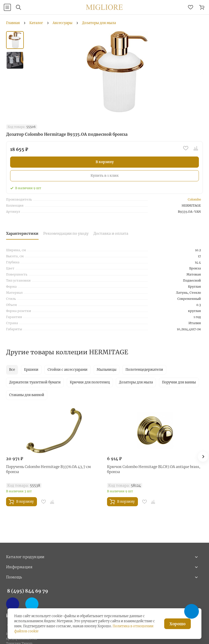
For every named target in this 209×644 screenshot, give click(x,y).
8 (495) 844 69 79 (28, 591)
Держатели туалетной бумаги (35, 382)
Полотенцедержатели (144, 370)
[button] (203, 457)
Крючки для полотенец (90, 382)
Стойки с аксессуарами (68, 370)
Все (12, 370)
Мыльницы (107, 370)
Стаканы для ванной (27, 395)
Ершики (31, 370)
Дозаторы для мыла (136, 382)
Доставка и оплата (111, 233)
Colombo (194, 199)
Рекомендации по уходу (66, 233)
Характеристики (22, 233)
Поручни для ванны (179, 382)
